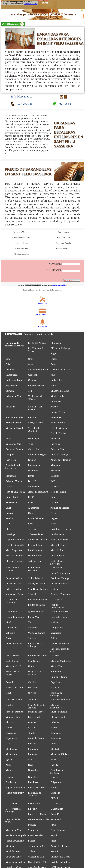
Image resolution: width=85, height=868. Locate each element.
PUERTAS (43, 302)
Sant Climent (12, 661)
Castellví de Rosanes (38, 369)
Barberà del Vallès (15, 687)
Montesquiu (11, 754)
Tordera (9, 728)
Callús (9, 486)
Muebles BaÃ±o (63, 238)
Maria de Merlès (36, 712)
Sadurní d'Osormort (60, 594)
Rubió (31, 497)
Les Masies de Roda (61, 643)
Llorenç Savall (58, 556)
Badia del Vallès (14, 857)
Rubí (53, 497)
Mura (8, 439)
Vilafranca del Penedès (35, 397)
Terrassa (10, 391)
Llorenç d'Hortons (15, 561)
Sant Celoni (34, 661)
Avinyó (54, 407)
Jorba (53, 744)
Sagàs (53, 524)
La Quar (55, 656)
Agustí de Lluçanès (60, 846)
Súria (8, 638)
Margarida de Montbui (34, 673)
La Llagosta (56, 600)
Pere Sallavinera (59, 617)
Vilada (9, 622)
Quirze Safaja (12, 612)
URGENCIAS (43, 325)
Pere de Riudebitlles (16, 545)
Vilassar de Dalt (36, 857)
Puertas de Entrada (63, 243)
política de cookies (30, 4)
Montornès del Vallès (39, 819)
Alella (8, 765)
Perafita (9, 518)
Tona (30, 444)
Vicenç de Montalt (60, 584)
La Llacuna (11, 803)
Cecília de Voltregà (60, 578)
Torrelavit (33, 700)
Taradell (32, 733)
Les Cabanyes (12, 656)
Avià (53, 481)
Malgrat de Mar (13, 830)
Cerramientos (63, 232)
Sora (30, 524)
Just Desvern (34, 561)
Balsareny (33, 687)
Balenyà (55, 687)
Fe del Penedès (36, 835)
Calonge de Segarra (38, 455)
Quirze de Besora (59, 612)
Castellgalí (11, 534)
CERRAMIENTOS (42, 313)
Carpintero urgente (22, 254)
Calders (54, 502)
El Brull (54, 798)
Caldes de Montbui (37, 540)
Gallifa (9, 524)
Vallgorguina (57, 628)
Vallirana (32, 628)
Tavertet (55, 728)
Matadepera (34, 465)
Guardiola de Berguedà (57, 771)
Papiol (54, 835)
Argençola (33, 529)
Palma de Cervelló (15, 841)
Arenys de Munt (13, 423)
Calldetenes (34, 486)
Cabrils (54, 765)
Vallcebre (10, 633)
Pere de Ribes (35, 545)
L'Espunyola (57, 809)
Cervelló (55, 814)
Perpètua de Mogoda (16, 835)
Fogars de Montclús (15, 788)
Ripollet (32, 460)
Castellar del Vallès (60, 862)
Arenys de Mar (35, 423)
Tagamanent (12, 738)
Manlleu (32, 825)
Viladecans (56, 401)
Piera (53, 513)
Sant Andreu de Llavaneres (13, 467)
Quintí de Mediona (15, 617)
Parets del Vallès (36, 518)
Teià (30, 391)
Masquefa (55, 465)
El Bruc (9, 722)
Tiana (53, 385)
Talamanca (56, 733)
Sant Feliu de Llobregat (57, 562)
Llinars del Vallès (14, 643)
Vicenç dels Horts (14, 584)
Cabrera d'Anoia (14, 481)
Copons (32, 380)
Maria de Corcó (13, 666)
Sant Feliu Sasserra (60, 540)
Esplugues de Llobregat (34, 794)
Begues (54, 518)
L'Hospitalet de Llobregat (13, 810)
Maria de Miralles (14, 712)
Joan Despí (11, 460)
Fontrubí (32, 744)
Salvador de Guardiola (34, 429)
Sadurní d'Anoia (36, 578)
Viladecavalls (57, 396)
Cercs (53, 364)
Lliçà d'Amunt (58, 717)
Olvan (31, 364)
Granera (55, 777)
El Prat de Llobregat (61, 348)
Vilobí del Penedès (15, 717)
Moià (53, 841)
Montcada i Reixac (60, 754)
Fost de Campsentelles (57, 606)
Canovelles (34, 449)
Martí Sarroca (35, 550)
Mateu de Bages (59, 545)
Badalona (10, 407)
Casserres (10, 513)
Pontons (32, 417)
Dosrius (32, 722)
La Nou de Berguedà (38, 600)
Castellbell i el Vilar (38, 862)
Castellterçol (12, 375)
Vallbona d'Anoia (37, 633)
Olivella (32, 693)
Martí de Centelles (15, 556)
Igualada (10, 759)
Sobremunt (56, 671)
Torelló (9, 705)
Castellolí (33, 375)
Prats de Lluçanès (14, 417)
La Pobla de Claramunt (11, 601)
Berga (31, 476)
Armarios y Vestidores (22, 232)
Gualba (9, 777)
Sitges (54, 353)
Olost (8, 693)
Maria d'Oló (57, 666)
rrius (53, 375)
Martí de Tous (57, 550)
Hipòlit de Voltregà (15, 540)
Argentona (56, 417)
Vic (30, 622)
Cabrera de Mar (13, 396)
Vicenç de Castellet (15, 428)
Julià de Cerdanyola (60, 455)
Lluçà (8, 529)
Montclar (33, 754)
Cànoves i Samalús (15, 449)
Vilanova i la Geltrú (60, 857)
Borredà (32, 481)
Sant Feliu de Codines (12, 569)
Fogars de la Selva (37, 788)
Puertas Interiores (22, 249)
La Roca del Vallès (37, 656)
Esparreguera (12, 385)
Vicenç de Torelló (37, 584)
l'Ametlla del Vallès (38, 814)
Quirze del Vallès (37, 612)
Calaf (8, 508)
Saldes (54, 638)
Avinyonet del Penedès (35, 408)
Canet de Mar (57, 449)
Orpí (30, 359)
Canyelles (55, 444)
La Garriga (56, 803)
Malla (53, 825)
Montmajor (34, 749)
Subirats (32, 638)
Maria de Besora (36, 738)
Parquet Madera (22, 243)
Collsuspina (56, 380)
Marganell (11, 476)
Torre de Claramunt (60, 700)
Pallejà (31, 841)
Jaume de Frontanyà (38, 492)
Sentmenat (56, 738)
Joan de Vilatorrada (15, 492)
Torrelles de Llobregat (56, 694)
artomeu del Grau (14, 594)
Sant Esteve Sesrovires (34, 569)
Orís (8, 364)
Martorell (55, 470)
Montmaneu (12, 749)
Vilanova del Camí (60, 391)
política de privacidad (59, 285)
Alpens (54, 759)
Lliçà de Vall (34, 717)
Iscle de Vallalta (58, 492)
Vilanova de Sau (36, 534)
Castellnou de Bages (61, 529)
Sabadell (32, 594)
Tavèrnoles (11, 733)
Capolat (32, 682)
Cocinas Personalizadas (22, 238)
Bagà (31, 765)
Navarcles (33, 770)
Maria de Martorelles (61, 661)
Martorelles (34, 470)
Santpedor (33, 830)
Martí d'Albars (35, 556)
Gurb (31, 759)
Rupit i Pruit (12, 497)
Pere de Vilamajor (59, 428)
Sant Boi (55, 589)
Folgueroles (56, 782)
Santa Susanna (58, 830)
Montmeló (56, 819)
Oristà (54, 359)
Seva (8, 359)
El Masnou (56, 343)
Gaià (8, 744)
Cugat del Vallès (14, 578)
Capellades (56, 682)
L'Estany (32, 809)
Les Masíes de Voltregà (35, 645)
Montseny (55, 439)
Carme (31, 513)
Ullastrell (33, 666)
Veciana (54, 622)
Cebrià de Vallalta (14, 589)
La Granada (34, 803)
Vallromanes (12, 628)
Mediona (10, 846)
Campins (10, 455)
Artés (31, 502)
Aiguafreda (34, 508)
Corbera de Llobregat (16, 380)
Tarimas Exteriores (63, 249)
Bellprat (55, 476)
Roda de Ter (12, 502)
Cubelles (55, 722)
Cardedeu (10, 682)
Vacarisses (56, 633)
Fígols (54, 788)
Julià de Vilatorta (59, 677)
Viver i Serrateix (59, 712)
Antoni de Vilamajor (61, 460)
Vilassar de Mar (13, 444)
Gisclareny (11, 782)
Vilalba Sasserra (59, 534)
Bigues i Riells (58, 423)
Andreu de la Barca (38, 846)
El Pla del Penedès (37, 343)
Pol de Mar (34, 617)
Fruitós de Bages (36, 605)
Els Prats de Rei (36, 385)
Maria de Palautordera (56, 706)
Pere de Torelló (58, 433)
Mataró (54, 851)
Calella (54, 486)
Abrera (31, 728)
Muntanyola (34, 439)
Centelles (10, 369)
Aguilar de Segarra (60, 508)
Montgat (55, 749)
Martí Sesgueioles (14, 550)
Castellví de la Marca (61, 369)
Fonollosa (33, 782)
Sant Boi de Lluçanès (39, 589)
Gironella (55, 793)
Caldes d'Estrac (58, 412)
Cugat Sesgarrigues (60, 573)
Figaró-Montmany (15, 793)
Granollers (33, 777)
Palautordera (57, 568)
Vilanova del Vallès (15, 862)
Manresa (10, 770)
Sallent (32, 851)
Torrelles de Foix (14, 700)
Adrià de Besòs (13, 851)
